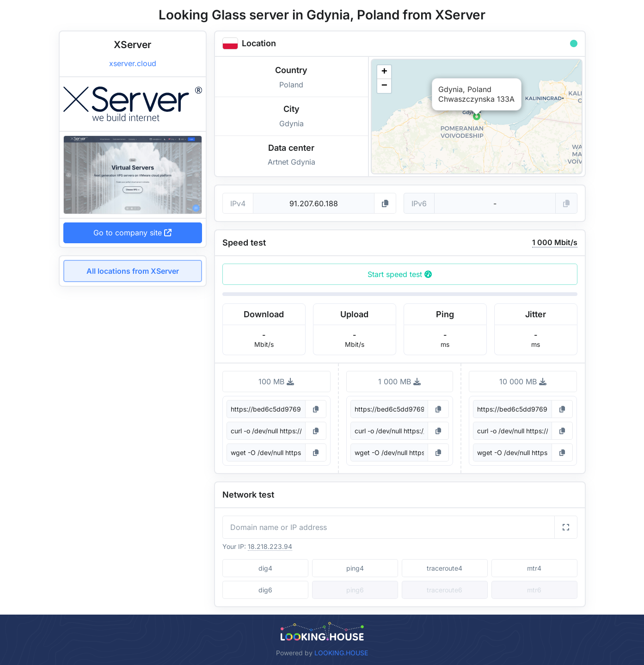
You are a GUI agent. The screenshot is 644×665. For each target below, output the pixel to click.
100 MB (276, 382)
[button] (477, 117)
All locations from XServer (133, 271)
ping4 (355, 568)
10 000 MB (523, 382)
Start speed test (400, 274)
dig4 (265, 568)
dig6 (265, 590)
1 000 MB (399, 382)
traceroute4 (445, 568)
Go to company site (132, 233)
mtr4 (534, 568)
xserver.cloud (133, 63)
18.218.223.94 (270, 546)
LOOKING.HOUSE (341, 653)
